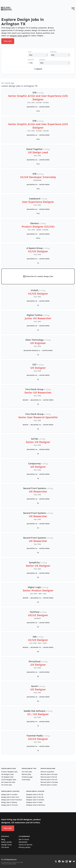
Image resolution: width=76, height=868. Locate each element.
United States (44, 107)
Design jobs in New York (10, 797)
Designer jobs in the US (35, 794)
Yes (30, 63)
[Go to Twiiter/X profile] (56, 861)
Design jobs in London (9, 794)
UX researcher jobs (8, 782)
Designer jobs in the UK (35, 797)
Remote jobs (26, 774)
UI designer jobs (7, 777)
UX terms (5, 847)
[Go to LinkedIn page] (63, 861)
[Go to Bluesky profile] (70, 861)
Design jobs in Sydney (9, 802)
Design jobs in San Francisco (12, 800)
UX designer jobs (7, 774)
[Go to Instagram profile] (67, 861)
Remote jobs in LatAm (49, 785)
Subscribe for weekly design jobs (40, 276)
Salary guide (6, 842)
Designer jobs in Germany (36, 805)
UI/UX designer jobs (9, 780)
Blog (3, 839)
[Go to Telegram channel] (74, 861)
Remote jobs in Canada (49, 782)
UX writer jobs (7, 785)
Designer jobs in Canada (35, 800)
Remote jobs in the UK (49, 780)
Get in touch (24, 839)
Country (42, 60)
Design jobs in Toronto (10, 805)
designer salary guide (19, 36)
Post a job (8, 41)
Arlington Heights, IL (32, 351)
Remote (26, 400)
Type (30, 52)
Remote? (31, 60)
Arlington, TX (36, 647)
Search (38, 69)
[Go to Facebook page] (59, 861)
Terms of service (25, 845)
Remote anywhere (47, 772)
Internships (26, 780)
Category (53, 52)
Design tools (6, 845)
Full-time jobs (27, 772)
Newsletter (23, 842)
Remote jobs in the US (49, 777)
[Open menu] (73, 9)
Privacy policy (25, 847)
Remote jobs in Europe (49, 774)
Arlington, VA (32, 107)
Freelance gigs (27, 777)
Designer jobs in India (34, 802)
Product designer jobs (9, 772)
